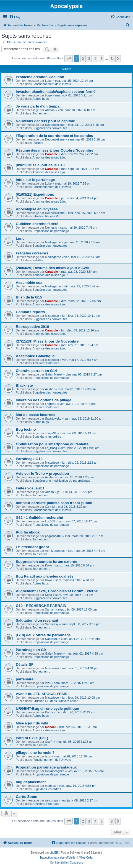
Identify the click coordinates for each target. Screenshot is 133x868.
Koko (49, 565)
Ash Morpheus (55, 551)
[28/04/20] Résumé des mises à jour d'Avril (53, 268)
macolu (50, 727)
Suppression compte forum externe (46, 562)
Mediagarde (53, 242)
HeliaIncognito (55, 771)
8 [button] (112, 58)
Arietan (50, 110)
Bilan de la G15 (29, 297)
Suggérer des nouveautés (50, 128)
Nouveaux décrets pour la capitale (45, 121)
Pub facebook (28, 532)
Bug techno (26, 429)
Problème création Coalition (40, 77)
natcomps (52, 800)
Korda (49, 712)
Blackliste (24, 385)
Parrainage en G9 (31, 650)
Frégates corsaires (32, 253)
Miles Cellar (86, 858)
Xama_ (50, 609)
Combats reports (30, 312)
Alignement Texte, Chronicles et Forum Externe (57, 591)
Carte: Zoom (27, 797)
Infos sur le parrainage (35, 180)
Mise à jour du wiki (32, 723)
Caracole (51, 154)
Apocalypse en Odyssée (37, 209)
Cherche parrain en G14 (36, 371)
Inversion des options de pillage (44, 400)
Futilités (38, 143)
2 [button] (83, 58)
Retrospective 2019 (32, 327)
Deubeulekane (55, 125)
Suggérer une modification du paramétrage (62, 481)
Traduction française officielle (57, 858)
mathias (50, 786)
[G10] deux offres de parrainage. (44, 635)
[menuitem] (15, 17)
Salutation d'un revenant (37, 620)
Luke (48, 81)
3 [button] (89, 58)
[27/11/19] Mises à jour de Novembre (47, 341)
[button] (69, 58)
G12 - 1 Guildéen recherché (39, 518)
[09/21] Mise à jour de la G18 (40, 165)
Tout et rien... (41, 113)
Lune (20, 238)
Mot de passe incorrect (36, 415)
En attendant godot (32, 547)
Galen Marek (54, 374)
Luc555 (50, 521)
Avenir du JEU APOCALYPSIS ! (43, 694)
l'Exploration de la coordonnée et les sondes (54, 136)
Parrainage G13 (29, 459)
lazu (48, 683)
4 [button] (95, 58)
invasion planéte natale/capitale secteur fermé (56, 92)
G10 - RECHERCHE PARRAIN (41, 606)
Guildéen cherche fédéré (37, 224)
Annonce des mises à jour (50, 157)
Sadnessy (52, 624)
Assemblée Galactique (35, 356)
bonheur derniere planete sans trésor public (54, 503)
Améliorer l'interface (46, 363)
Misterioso (52, 316)
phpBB (54, 853)
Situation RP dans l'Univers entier (55, 701)
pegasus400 (53, 536)
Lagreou (51, 404)
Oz (47, 507)
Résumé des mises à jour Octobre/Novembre (55, 150)
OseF (49, 742)
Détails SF (25, 664)
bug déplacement (31, 782)
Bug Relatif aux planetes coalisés (45, 576)
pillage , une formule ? (35, 753)
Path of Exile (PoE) (32, 738)
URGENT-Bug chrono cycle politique (47, 709)
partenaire (25, 679)
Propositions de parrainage (51, 231)
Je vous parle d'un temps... (39, 106)
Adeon (49, 492)
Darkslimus (53, 639)
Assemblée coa (29, 283)
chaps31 (51, 433)
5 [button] (102, 58)
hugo (48, 95)
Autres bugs (41, 99)
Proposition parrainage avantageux (46, 767)
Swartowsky (53, 418)
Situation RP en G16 (46, 216)
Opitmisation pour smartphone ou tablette (52, 444)
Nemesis (51, 228)
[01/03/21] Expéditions (35, 194)
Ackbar (50, 389)
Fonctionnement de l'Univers (52, 84)
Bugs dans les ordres (47, 436)
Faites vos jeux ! (30, 488)
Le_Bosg (51, 448)
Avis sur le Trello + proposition (42, 473)
